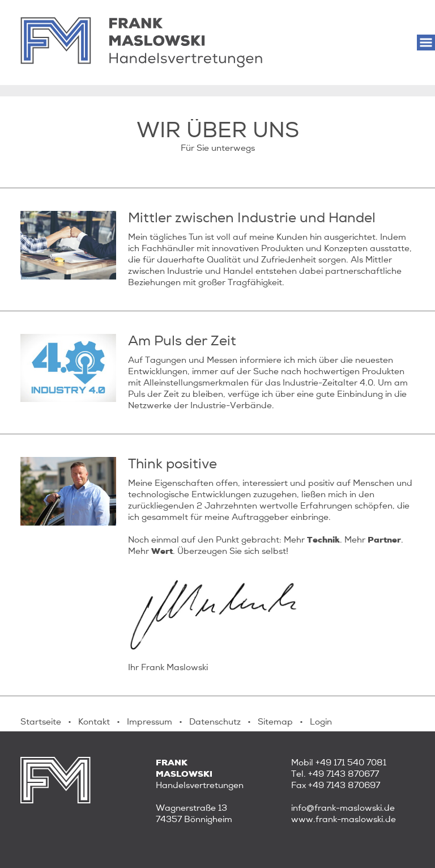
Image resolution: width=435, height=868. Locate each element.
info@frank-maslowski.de (343, 808)
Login (321, 722)
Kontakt (94, 722)
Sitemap (275, 722)
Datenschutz (215, 722)
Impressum (150, 722)
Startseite (41, 722)
